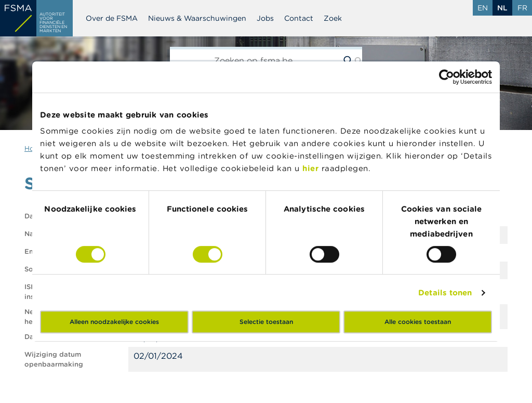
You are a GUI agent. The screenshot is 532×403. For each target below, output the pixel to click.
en (483, 8)
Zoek (333, 18)
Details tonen (445, 292)
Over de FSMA (112, 18)
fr (522, 8)
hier (312, 168)
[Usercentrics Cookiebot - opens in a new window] (447, 77)
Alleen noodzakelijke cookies (114, 322)
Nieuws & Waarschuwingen (197, 18)
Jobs (265, 18)
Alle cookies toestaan (418, 322)
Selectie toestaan (266, 322)
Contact (299, 18)
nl (502, 8)
